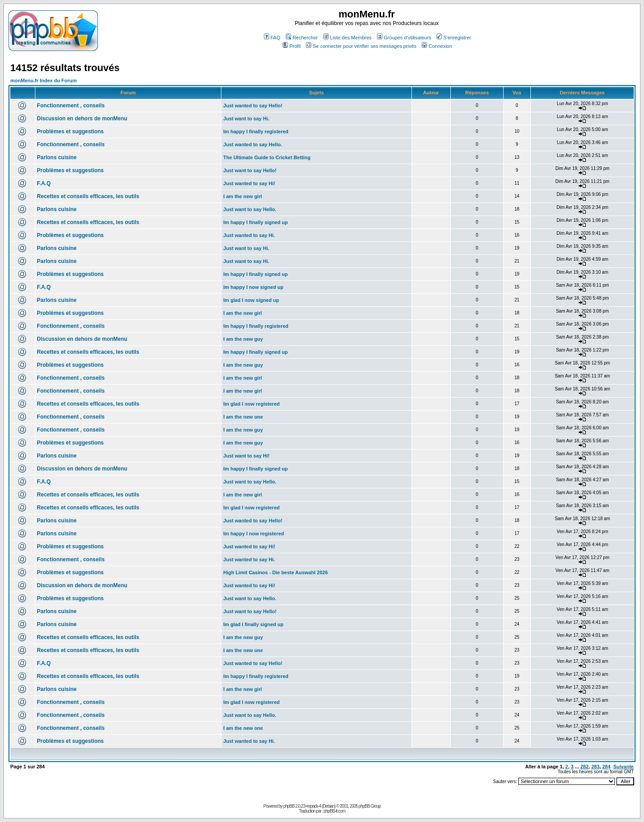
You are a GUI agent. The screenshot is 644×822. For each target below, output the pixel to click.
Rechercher (302, 38)
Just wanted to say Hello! (253, 106)
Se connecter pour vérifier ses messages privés (361, 46)
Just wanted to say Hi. (249, 235)
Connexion (437, 46)
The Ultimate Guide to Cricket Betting (267, 157)
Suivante (623, 767)
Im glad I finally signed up (253, 624)
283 (595, 767)
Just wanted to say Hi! (249, 183)
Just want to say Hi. (246, 119)
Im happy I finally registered (256, 131)
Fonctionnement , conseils (71, 106)
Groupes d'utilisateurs (404, 38)
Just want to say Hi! (246, 456)
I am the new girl (242, 196)
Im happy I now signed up (253, 287)
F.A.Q (44, 183)
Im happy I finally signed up (255, 222)
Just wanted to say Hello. (252, 144)
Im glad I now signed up (251, 300)
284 (606, 767)
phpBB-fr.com (334, 811)
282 (585, 767)
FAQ (272, 38)
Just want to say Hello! (250, 170)
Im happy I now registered (254, 534)
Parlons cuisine (57, 157)
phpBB (289, 806)
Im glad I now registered (251, 404)
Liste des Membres (347, 38)
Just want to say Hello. (250, 209)
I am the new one (243, 417)
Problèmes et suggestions (70, 131)
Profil (292, 46)
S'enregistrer (454, 38)
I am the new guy (243, 339)
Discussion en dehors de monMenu (82, 119)
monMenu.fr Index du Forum (44, 81)
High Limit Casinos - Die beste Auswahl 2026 (275, 572)
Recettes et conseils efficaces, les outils (88, 196)
